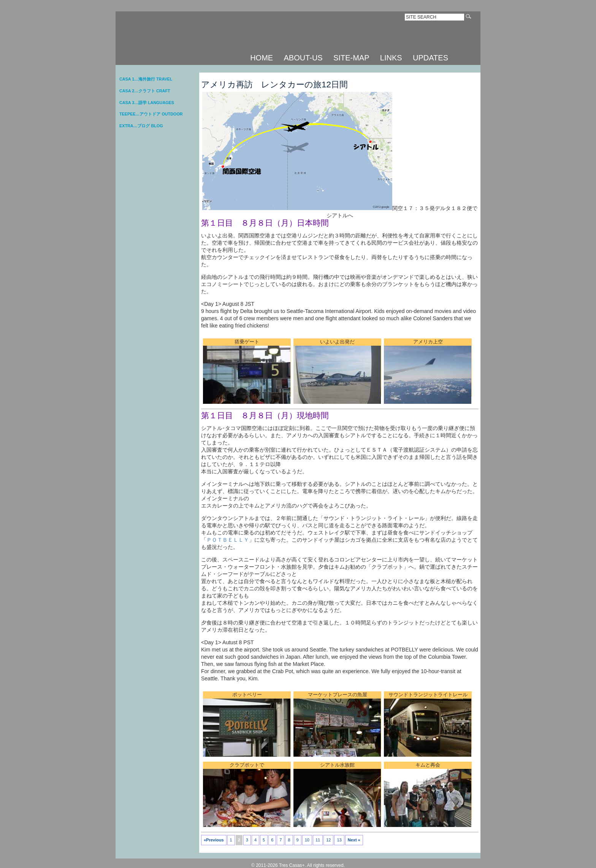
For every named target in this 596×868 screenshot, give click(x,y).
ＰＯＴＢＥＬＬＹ (228, 540)
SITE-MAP (351, 58)
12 (328, 840)
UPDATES (430, 58)
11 (318, 840)
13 (339, 840)
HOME (262, 58)
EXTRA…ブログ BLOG (141, 126)
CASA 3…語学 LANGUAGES (147, 103)
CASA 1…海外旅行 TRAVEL (146, 79)
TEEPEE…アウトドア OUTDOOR (151, 114)
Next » (354, 840)
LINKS (391, 58)
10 (307, 840)
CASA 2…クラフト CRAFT (145, 91)
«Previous (214, 840)
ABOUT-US (303, 58)
